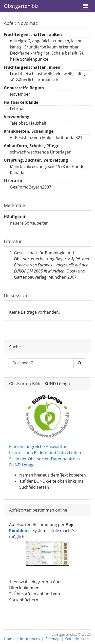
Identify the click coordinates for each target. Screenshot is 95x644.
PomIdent (19, 531)
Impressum (30, 639)
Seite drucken (77, 639)
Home (9, 639)
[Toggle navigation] (86, 6)
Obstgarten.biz (21, 6)
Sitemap (52, 639)
